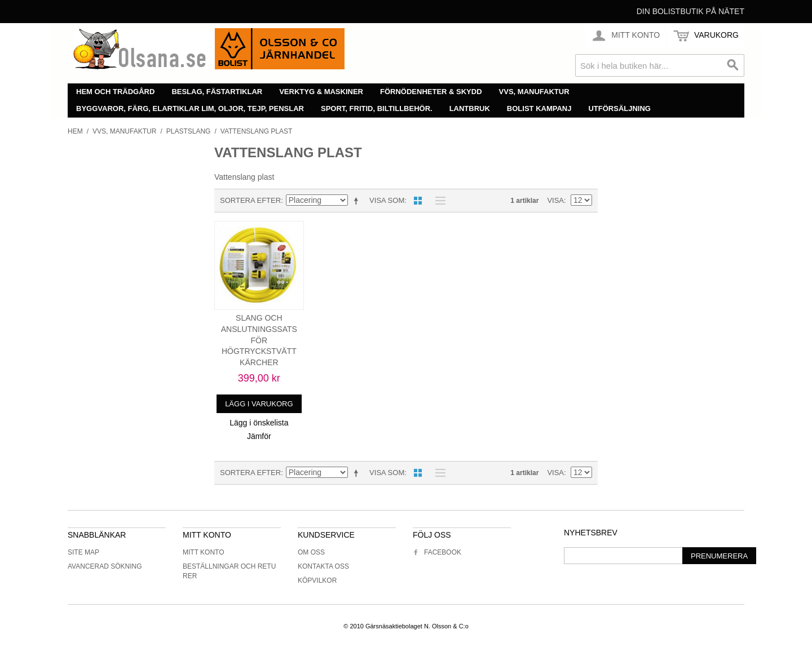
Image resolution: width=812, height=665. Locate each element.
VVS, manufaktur (534, 92)
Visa (555, 200)
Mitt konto (204, 552)
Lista (438, 201)
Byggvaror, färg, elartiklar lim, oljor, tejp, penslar (190, 108)
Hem (75, 131)
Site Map (83, 552)
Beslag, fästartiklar (217, 92)
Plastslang (189, 131)
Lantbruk (470, 108)
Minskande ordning (358, 201)
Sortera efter (250, 200)
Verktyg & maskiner (321, 92)
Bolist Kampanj (539, 108)
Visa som (387, 200)
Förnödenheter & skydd (431, 92)
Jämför (259, 436)
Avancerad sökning (105, 566)
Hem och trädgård (115, 92)
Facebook (437, 552)
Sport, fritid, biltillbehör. (377, 108)
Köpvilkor (317, 580)
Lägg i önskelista (259, 423)
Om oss (311, 552)
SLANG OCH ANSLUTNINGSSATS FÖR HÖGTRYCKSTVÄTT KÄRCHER (259, 340)
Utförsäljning (619, 108)
